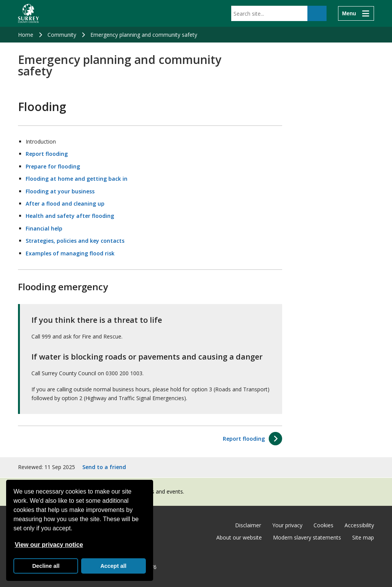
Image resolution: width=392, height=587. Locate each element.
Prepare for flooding (53, 166)
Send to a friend (104, 467)
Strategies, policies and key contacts (75, 241)
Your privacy (287, 525)
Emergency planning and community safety (144, 35)
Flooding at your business (60, 191)
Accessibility (359, 525)
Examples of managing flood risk (70, 253)
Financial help (44, 228)
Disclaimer (248, 525)
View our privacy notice (49, 545)
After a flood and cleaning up (65, 204)
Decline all (46, 566)
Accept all (113, 566)
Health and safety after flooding (70, 216)
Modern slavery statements (307, 537)
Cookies (323, 525)
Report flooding (47, 154)
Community (62, 35)
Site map (363, 537)
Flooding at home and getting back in (77, 179)
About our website (239, 537)
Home (26, 35)
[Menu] (356, 13)
